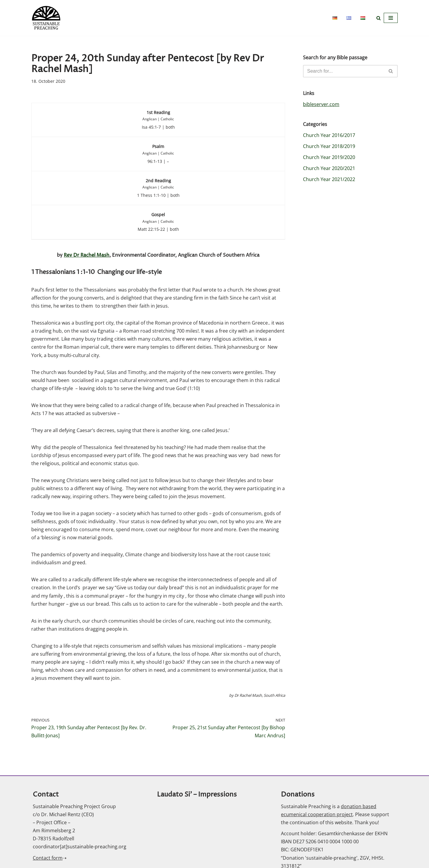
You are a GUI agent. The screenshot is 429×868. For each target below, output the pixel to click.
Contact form (48, 860)
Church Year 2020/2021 (329, 169)
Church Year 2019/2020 (329, 158)
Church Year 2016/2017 (329, 135)
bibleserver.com (321, 104)
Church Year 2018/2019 (329, 146)
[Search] (379, 18)
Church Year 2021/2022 (329, 180)
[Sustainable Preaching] (46, 18)
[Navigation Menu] (391, 18)
